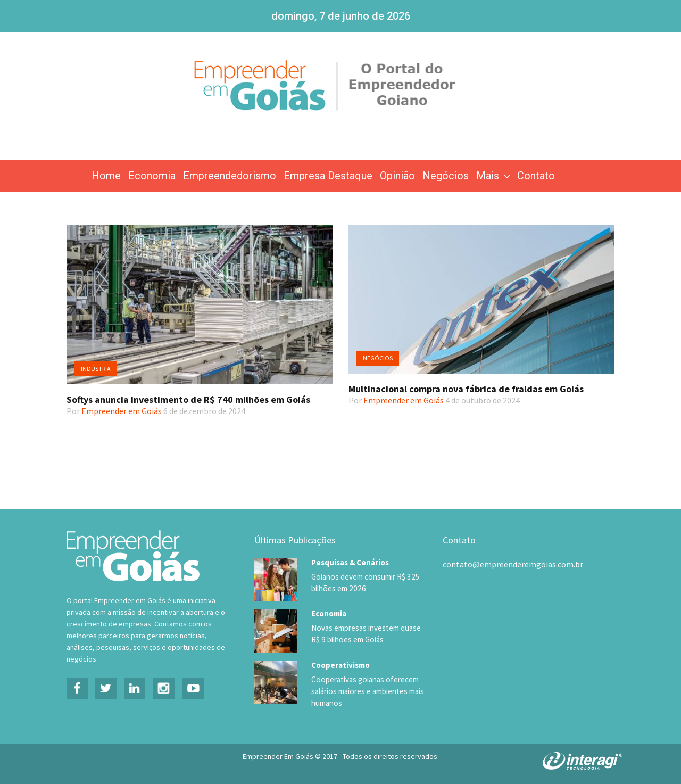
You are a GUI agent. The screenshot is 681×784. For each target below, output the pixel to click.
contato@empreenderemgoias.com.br (513, 564)
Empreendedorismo (230, 176)
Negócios (446, 176)
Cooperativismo (340, 665)
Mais (494, 176)
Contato (536, 176)
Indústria (96, 369)
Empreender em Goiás (122, 411)
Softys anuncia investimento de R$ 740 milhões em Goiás (188, 399)
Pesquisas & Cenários (350, 562)
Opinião (397, 176)
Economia (152, 176)
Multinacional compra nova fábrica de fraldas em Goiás (466, 389)
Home (106, 176)
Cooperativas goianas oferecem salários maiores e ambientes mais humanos (367, 691)
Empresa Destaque (328, 176)
